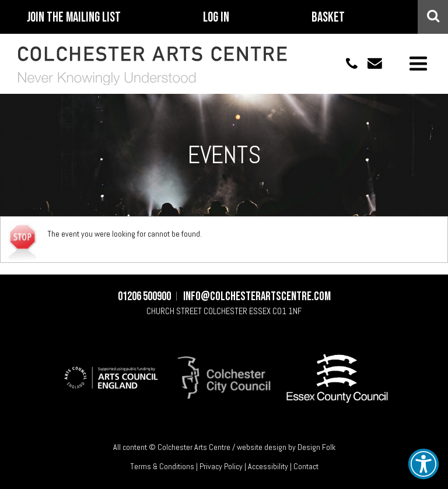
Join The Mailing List (74, 17)
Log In (216, 17)
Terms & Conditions (162, 466)
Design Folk (316, 447)
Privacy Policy (221, 466)
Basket (328, 17)
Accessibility (268, 466)
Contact (306, 466)
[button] (423, 464)
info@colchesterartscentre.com (370, 63)
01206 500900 (345, 63)
